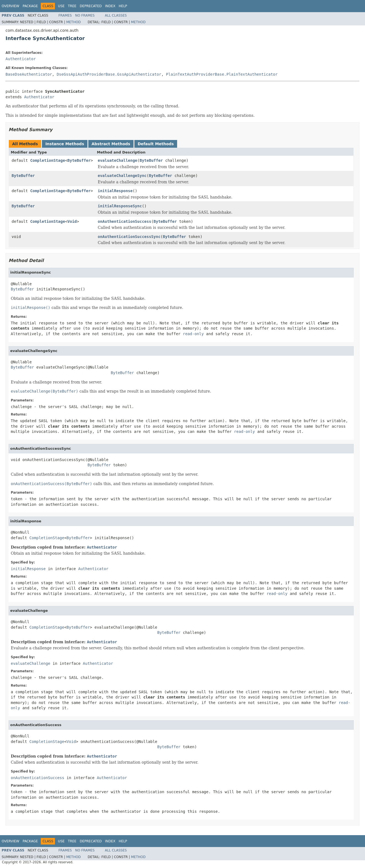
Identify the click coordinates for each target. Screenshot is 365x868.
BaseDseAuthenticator (29, 74)
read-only (193, 334)
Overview (10, 6)
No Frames (85, 15)
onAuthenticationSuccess (124, 221)
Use (61, 6)
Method (74, 22)
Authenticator (21, 59)
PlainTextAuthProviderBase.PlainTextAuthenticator (222, 74)
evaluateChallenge (117, 160)
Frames (65, 15)
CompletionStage (47, 160)
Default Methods (156, 144)
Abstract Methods (111, 144)
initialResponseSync (120, 206)
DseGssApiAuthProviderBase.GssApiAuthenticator (109, 74)
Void (72, 221)
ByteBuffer (79, 160)
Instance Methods (65, 144)
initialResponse (115, 191)
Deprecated (91, 6)
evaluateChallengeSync (122, 176)
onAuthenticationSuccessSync (129, 237)
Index (110, 6)
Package (30, 6)
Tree (72, 6)
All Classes (116, 15)
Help (123, 6)
